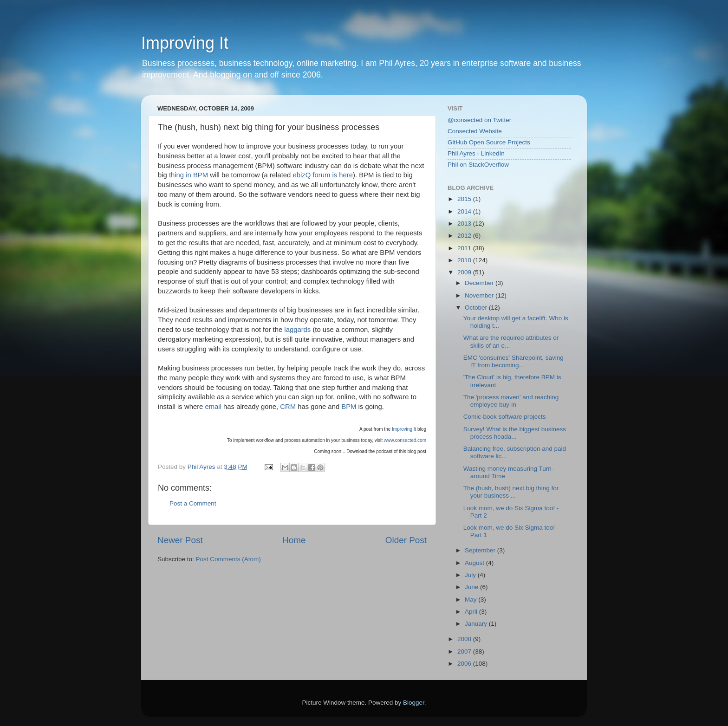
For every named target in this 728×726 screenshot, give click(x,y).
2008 (465, 639)
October (477, 308)
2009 (465, 272)
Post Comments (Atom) (228, 559)
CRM (288, 407)
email (213, 407)
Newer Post (180, 540)
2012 (465, 236)
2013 (465, 224)
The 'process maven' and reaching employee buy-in (511, 401)
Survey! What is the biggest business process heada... (515, 433)
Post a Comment (193, 503)
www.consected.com (405, 440)
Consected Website (475, 131)
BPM (349, 407)
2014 (465, 211)
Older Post (406, 540)
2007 (465, 651)
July (471, 575)
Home (294, 540)
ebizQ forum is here (323, 175)
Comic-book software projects (505, 417)
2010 (465, 260)
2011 (465, 248)
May (471, 600)
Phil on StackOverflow (478, 165)
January (477, 624)
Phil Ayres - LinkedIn (476, 153)
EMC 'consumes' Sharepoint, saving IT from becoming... (513, 361)
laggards (297, 330)
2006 (465, 664)
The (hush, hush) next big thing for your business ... (511, 492)
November (480, 295)
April (472, 612)
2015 (465, 199)
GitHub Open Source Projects (489, 142)
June (472, 587)
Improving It (185, 43)
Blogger (414, 703)
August (475, 563)
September (481, 550)
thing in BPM (188, 175)
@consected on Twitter (479, 120)
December (480, 283)
